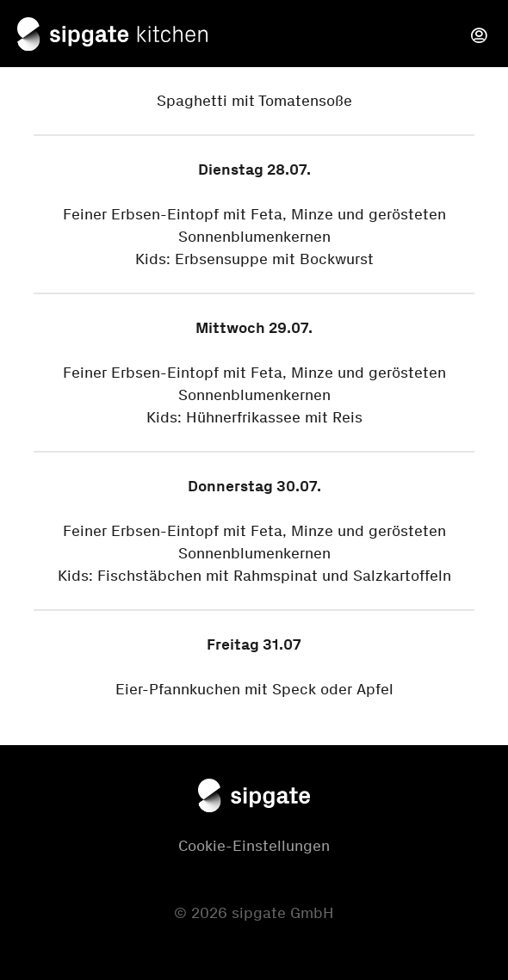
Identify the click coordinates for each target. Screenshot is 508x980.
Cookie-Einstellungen (254, 846)
